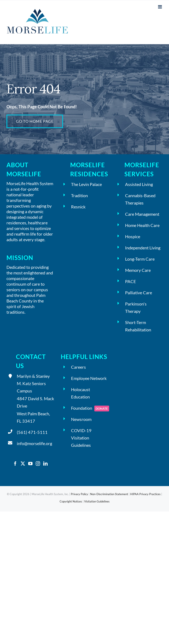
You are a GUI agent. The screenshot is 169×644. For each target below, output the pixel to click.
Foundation (90, 408)
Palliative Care (139, 293)
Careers (78, 367)
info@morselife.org (34, 443)
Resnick (78, 207)
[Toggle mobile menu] (160, 7)
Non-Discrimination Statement (109, 494)
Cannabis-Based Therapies (140, 199)
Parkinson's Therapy (136, 307)
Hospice (133, 236)
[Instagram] (38, 464)
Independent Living (143, 248)
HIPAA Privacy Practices (145, 494)
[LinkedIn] (45, 464)
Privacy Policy (79, 494)
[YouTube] (30, 464)
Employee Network (89, 378)
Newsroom (81, 419)
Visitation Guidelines (97, 501)
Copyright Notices (71, 501)
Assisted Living (139, 184)
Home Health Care (142, 225)
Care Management (142, 214)
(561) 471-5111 (32, 432)
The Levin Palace (86, 184)
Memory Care (138, 270)
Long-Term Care (140, 259)
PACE (131, 281)
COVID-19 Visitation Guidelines (81, 438)
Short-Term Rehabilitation (138, 326)
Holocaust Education (81, 393)
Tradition (79, 195)
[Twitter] (23, 464)
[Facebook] (15, 464)
